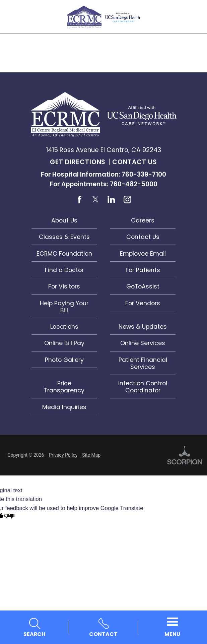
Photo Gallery (64, 360)
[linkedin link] (111, 200)
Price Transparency (64, 387)
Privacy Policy (63, 455)
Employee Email (143, 253)
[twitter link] (96, 200)
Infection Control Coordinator (143, 387)
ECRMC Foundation (64, 253)
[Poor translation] (9, 517)
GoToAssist (143, 286)
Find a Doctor (64, 270)
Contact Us (134, 162)
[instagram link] (127, 200)
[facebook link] (80, 200)
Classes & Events (64, 237)
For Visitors (64, 286)
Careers (143, 220)
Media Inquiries (64, 407)
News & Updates (143, 327)
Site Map (91, 455)
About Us (64, 220)
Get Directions (78, 162)
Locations (64, 327)
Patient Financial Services (143, 363)
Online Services (143, 343)
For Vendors (143, 303)
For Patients (143, 270)
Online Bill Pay (64, 343)
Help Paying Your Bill (64, 307)
